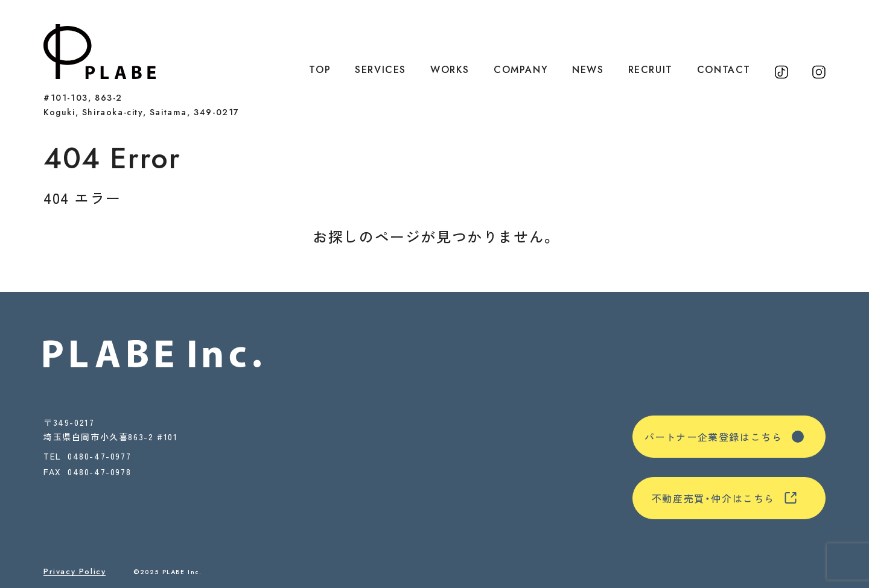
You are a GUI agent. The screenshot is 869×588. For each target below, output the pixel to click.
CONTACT (724, 70)
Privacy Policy (75, 572)
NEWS (588, 70)
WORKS (450, 70)
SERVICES (380, 70)
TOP (320, 70)
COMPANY (521, 70)
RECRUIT (651, 70)
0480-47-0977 (99, 456)
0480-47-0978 (99, 473)
